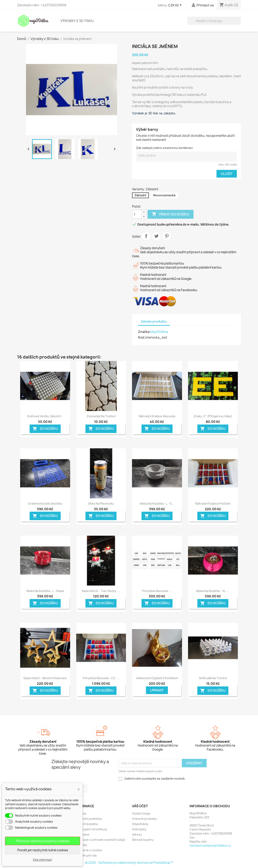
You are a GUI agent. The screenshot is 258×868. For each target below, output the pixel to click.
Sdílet (146, 236)
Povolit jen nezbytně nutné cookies (43, 850)
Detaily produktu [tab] (154, 322)
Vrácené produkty (145, 819)
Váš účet (140, 806)
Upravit (157, 690)
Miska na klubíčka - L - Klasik (45, 591)
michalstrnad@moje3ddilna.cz (210, 846)
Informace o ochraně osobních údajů (100, 840)
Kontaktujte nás (86, 855)
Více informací (42, 860)
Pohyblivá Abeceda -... (157, 591)
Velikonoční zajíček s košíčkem (157, 678)
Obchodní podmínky (88, 819)
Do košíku (45, 429)
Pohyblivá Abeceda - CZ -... (101, 678)
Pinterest (167, 236)
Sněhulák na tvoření (213, 678)
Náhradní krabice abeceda (157, 416)
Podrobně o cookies (88, 850)
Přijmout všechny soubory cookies (43, 841)
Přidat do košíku (171, 214)
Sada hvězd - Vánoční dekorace (45, 678)
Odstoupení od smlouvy (91, 829)
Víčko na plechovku (101, 504)
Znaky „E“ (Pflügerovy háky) (213, 416)
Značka (144, 332)
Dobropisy (139, 829)
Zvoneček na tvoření (101, 416)
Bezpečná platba (86, 824)
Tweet (156, 236)
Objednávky (140, 824)
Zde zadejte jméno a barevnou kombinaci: (165, 148)
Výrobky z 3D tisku (77, 21)
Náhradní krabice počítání (213, 504)
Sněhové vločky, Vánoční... (45, 416)
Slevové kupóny (143, 840)
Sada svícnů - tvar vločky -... (101, 591)
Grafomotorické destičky (45, 504)
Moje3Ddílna (159, 332)
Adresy (137, 834)
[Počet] (137, 214)
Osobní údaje (141, 813)
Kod (141, 337)
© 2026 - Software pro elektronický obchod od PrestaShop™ (129, 863)
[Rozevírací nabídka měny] (176, 5)
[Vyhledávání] (214, 21)
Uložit (227, 174)
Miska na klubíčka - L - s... (157, 504)
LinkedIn (83, 789)
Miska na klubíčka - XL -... (213, 591)
